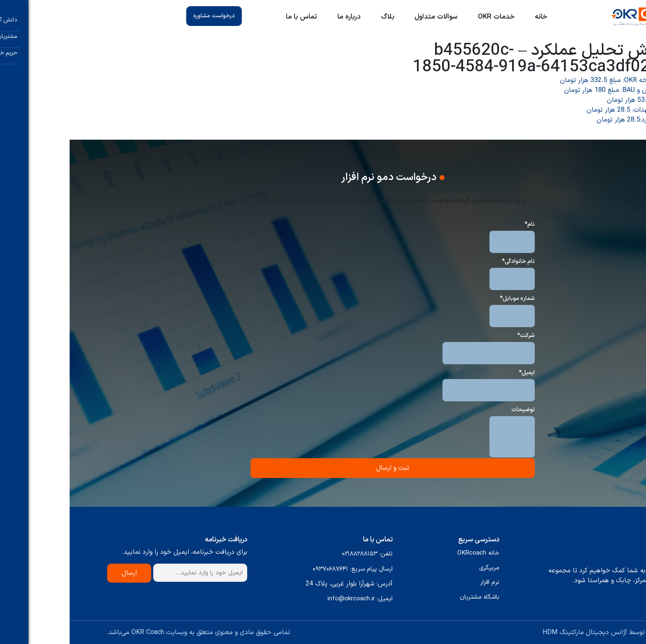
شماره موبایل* (448, 299)
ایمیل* (457, 373)
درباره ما (279, 17)
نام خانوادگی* (449, 261)
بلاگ (318, 17)
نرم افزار (420, 582)
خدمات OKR (427, 17)
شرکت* (456, 336)
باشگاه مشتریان (410, 597)
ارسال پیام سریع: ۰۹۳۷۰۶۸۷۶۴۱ (283, 569)
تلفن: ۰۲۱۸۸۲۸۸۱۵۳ (298, 554)
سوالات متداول (366, 17)
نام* (460, 224)
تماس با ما (232, 17)
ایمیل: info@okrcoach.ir (290, 599)
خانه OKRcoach (409, 553)
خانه (471, 17)
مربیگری (420, 568)
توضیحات (453, 410)
